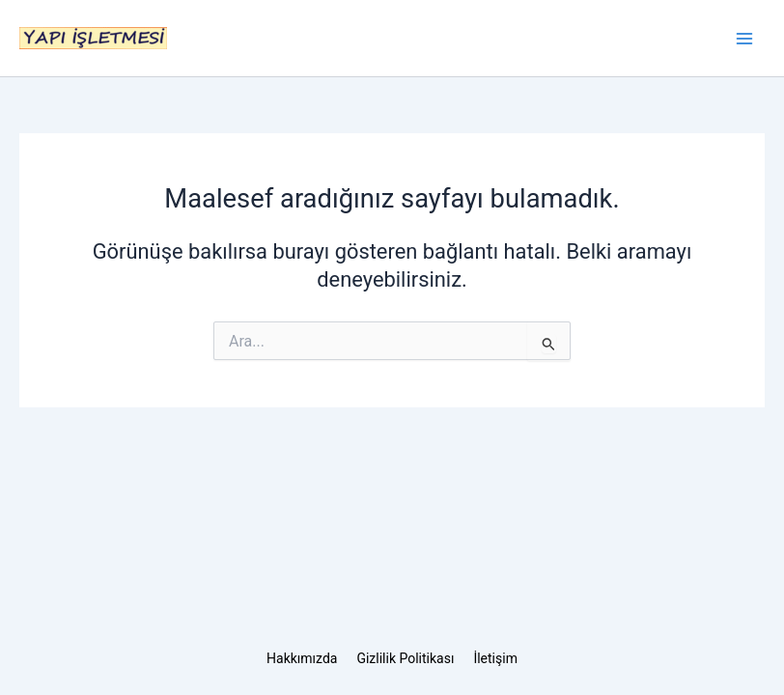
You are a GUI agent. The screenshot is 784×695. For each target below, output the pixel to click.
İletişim (495, 658)
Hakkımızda (302, 658)
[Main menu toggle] (744, 39)
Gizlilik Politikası (405, 658)
